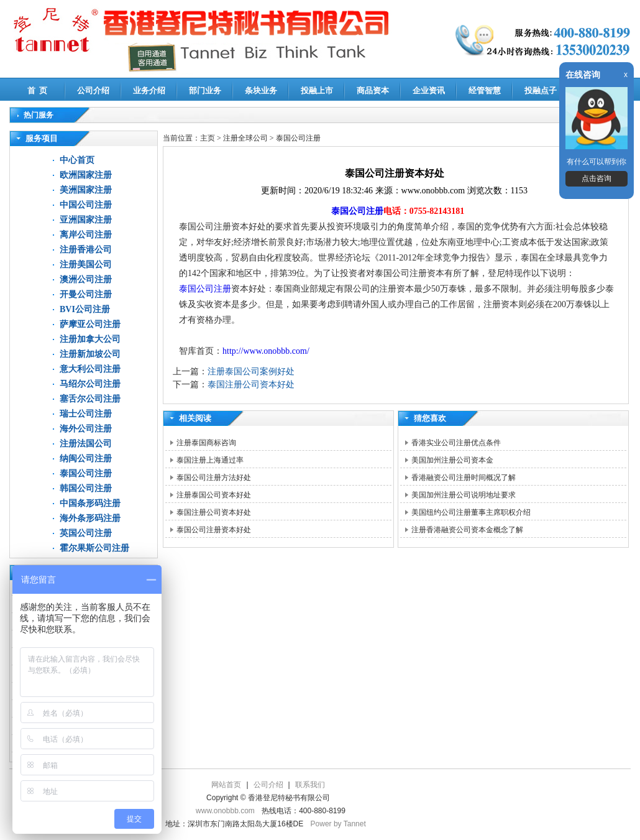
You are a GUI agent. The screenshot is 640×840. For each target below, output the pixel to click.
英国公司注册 (86, 533)
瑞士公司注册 (86, 414)
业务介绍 (149, 90)
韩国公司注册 (86, 488)
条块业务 (261, 90)
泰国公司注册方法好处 (214, 478)
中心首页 (77, 160)
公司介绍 (93, 90)
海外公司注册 (86, 429)
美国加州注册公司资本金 (452, 460)
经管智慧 (485, 90)
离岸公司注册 (86, 235)
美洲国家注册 (86, 190)
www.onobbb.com (225, 811)
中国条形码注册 (90, 503)
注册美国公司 (86, 265)
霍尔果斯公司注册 (94, 548)
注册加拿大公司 (90, 339)
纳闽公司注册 (86, 459)
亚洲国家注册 (86, 220)
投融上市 (317, 90)
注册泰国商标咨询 (206, 443)
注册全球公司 (246, 138)
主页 (208, 138)
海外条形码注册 (90, 518)
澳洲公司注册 (86, 279)
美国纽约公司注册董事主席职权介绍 (471, 512)
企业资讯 (429, 90)
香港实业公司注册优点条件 (456, 443)
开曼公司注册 (86, 294)
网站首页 (226, 785)
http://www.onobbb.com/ (266, 351)
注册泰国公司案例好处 (251, 372)
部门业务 (205, 90)
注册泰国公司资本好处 (214, 495)
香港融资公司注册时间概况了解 (464, 478)
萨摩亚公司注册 (90, 324)
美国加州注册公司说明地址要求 (464, 495)
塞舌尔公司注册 (90, 399)
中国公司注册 (86, 205)
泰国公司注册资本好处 (214, 530)
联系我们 (310, 785)
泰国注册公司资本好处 (251, 385)
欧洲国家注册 (86, 175)
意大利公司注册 (90, 369)
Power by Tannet (338, 824)
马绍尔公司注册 (90, 384)
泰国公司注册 (86, 473)
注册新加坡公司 (90, 354)
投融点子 (541, 90)
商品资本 (373, 90)
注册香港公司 (86, 250)
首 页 (38, 90)
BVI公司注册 (85, 309)
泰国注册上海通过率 (210, 460)
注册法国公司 (86, 444)
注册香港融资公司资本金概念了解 (467, 530)
